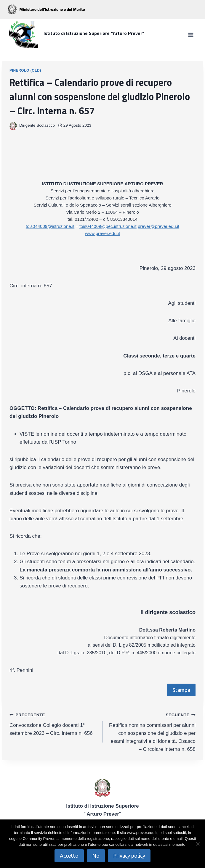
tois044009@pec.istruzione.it (108, 226)
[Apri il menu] (191, 35)
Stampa (181, 690)
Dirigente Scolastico (37, 125)
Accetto (69, 856)
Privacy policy (129, 856)
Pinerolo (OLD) (25, 70)
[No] (198, 844)
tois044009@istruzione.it (50, 226)
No (96, 856)
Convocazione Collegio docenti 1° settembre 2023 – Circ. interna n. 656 (53, 723)
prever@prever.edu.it (158, 226)
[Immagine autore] (13, 126)
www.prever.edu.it (102, 233)
